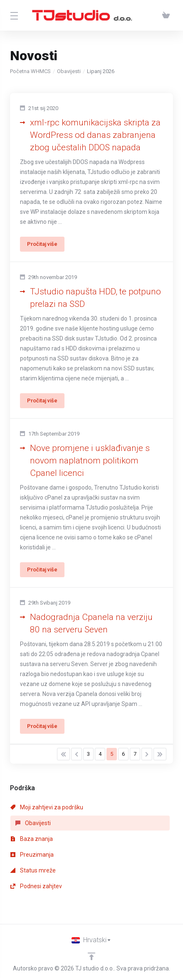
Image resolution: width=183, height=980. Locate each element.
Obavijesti (69, 71)
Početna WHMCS (30, 71)
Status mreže (33, 870)
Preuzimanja (32, 855)
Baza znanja (32, 839)
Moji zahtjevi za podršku (47, 807)
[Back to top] (91, 956)
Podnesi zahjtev (36, 886)
